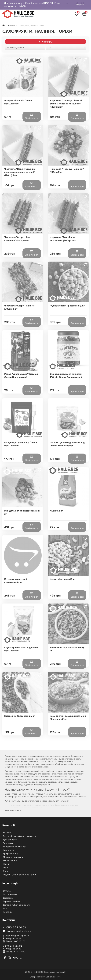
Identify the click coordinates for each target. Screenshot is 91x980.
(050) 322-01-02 (15, 928)
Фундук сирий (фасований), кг (67, 306)
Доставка (8, 898)
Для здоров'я (10, 840)
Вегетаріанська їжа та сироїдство (20, 836)
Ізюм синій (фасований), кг (20, 716)
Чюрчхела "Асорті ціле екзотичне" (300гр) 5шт (63, 239)
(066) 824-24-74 (14, 939)
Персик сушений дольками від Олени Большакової (67, 444)
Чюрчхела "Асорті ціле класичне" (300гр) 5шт (17, 239)
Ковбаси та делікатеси (15, 847)
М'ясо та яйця (10, 861)
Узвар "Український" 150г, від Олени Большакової (21, 376)
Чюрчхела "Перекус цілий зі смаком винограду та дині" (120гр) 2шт (20, 172)
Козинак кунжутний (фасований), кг (16, 581)
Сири (6, 871)
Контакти (8, 912)
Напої (6, 864)
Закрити (80, 5)
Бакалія (7, 833)
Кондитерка (9, 850)
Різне (6, 868)
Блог (5, 908)
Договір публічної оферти (16, 905)
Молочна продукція (13, 857)
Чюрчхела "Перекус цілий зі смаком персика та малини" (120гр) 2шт (66, 104)
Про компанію (10, 894)
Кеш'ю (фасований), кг (63, 579)
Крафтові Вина (11, 854)
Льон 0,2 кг (56, 511)
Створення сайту (38, 977)
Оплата (7, 891)
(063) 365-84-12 (13, 949)
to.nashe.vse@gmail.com (17, 931)
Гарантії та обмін (11, 901)
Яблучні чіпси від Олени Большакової (18, 102)
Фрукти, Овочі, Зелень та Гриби (19, 875)
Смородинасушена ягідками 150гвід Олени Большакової (66, 376)
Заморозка (9, 843)
